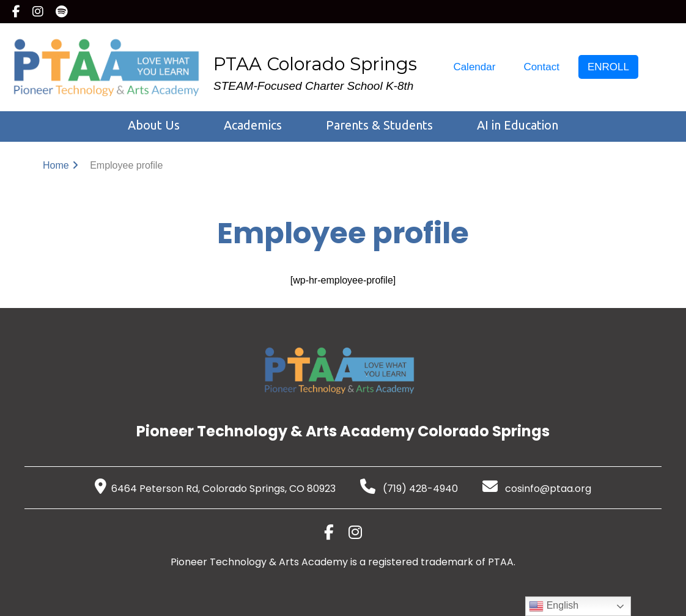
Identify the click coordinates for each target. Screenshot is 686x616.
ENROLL (608, 67)
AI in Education (518, 125)
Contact (541, 67)
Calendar (474, 67)
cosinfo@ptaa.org (537, 489)
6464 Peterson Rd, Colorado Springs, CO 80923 (215, 489)
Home (56, 165)
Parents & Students (379, 125)
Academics (253, 125)
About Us (154, 125)
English (554, 606)
